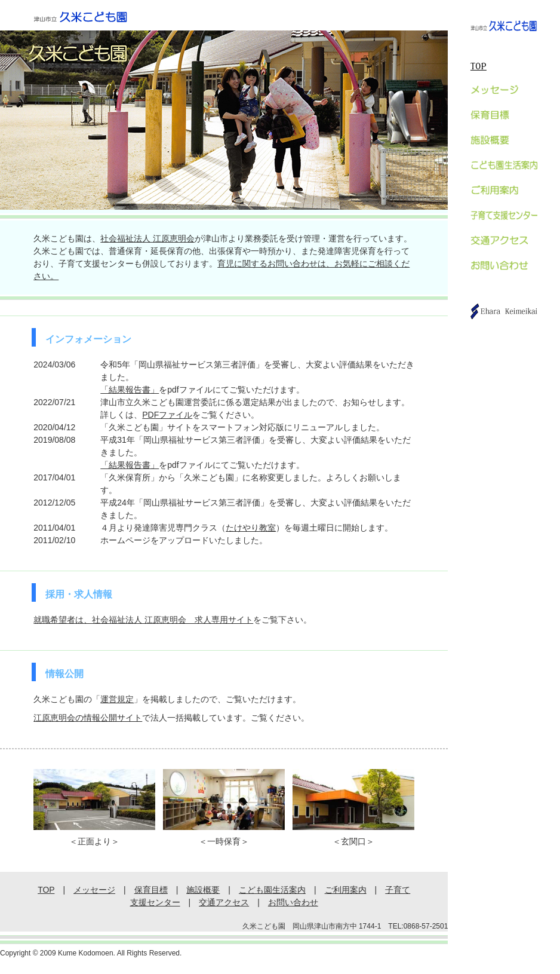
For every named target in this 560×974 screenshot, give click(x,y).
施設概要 (203, 890)
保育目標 (151, 890)
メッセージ (94, 890)
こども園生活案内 (272, 890)
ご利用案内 (346, 890)
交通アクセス (224, 902)
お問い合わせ (293, 902)
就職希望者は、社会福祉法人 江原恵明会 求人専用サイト (143, 620)
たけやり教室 (251, 528)
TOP (479, 67)
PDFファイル (167, 415)
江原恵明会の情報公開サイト (88, 718)
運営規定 (117, 699)
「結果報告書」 (130, 390)
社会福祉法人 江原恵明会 (147, 238)
